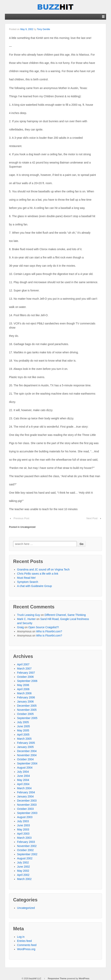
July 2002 (23, 862)
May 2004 (23, 780)
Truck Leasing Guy (29, 615)
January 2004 (25, 796)
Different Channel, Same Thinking (65, 615)
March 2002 (24, 879)
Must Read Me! (26, 578)
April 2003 (23, 834)
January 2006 (25, 702)
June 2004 (23, 776)
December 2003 (27, 801)
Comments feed (27, 945)
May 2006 (23, 685)
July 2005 (23, 722)
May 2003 (23, 829)
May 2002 (23, 871)
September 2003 (27, 813)
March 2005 (24, 739)
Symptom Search (28, 582)
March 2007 (24, 669)
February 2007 (26, 673)
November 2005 (27, 710)
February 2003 (26, 842)
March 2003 (24, 838)
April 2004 (23, 784)
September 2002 (27, 854)
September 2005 (27, 718)
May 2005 (23, 730)
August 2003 (25, 817)
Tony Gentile (44, 29)
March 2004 (24, 788)
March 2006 (24, 693)
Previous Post (21, 518)
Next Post (92, 518)
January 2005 (25, 747)
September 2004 (27, 763)
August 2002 (25, 858)
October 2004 (25, 759)
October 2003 (25, 809)
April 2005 (23, 735)
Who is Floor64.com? (49, 631)
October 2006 (25, 677)
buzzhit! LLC (35, 978)
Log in (21, 937)
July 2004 (23, 772)
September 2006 (27, 681)
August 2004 (25, 768)
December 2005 (27, 706)
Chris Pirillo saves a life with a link (38, 574)
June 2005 (23, 726)
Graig (20, 627)
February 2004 (26, 792)
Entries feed (24, 941)
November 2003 (27, 805)
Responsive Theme (57, 978)
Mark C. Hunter (26, 619)
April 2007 (23, 664)
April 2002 (23, 875)
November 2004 (27, 755)
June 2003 (23, 825)
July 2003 (23, 821)
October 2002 (25, 850)
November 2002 (27, 846)
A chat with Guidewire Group (34, 586)
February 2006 (26, 697)
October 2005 (25, 714)
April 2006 (23, 689)
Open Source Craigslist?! (44, 627)
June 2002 (23, 867)
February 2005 (26, 743)
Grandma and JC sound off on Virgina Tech (43, 569)
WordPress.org (26, 949)
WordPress (84, 978)
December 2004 (27, 751)
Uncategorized (28, 527)
